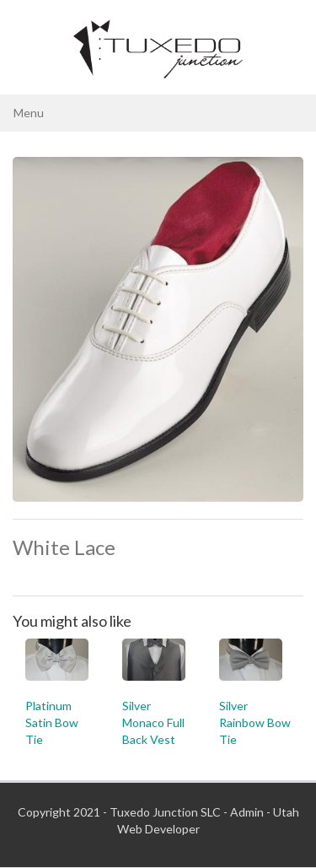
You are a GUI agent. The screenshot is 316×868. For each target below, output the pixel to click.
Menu (29, 113)
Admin (247, 812)
